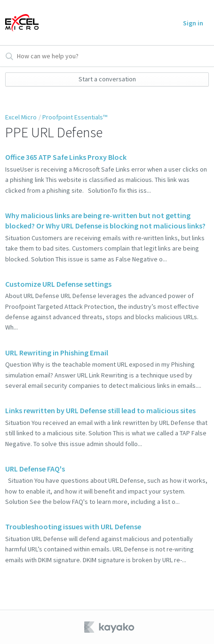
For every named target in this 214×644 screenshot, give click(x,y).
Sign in (193, 23)
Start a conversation (107, 79)
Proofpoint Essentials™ (75, 117)
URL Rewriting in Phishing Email (57, 353)
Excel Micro (21, 117)
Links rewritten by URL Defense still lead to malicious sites (100, 410)
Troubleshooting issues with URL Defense (73, 526)
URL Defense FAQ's (35, 469)
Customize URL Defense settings (58, 284)
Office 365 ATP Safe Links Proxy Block (66, 157)
